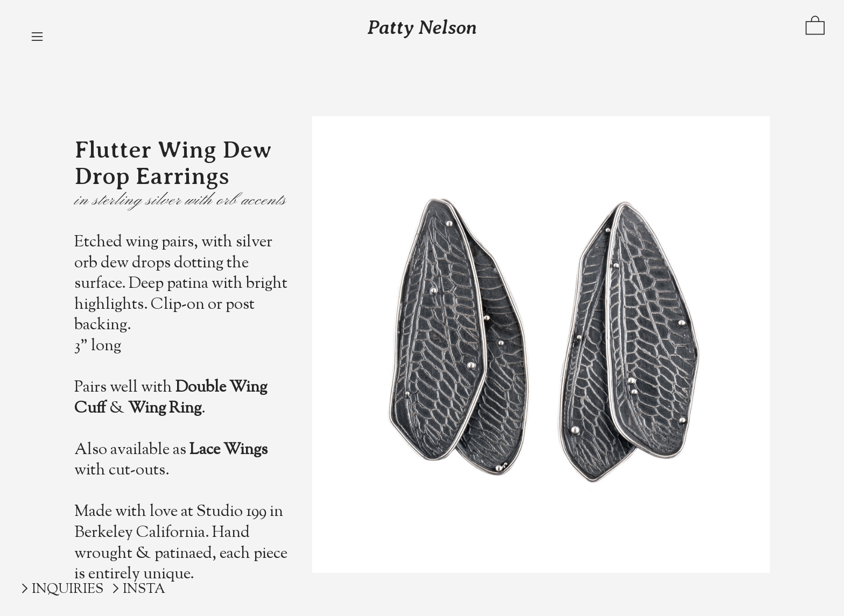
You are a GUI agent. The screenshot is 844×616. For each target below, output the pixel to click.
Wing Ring (165, 409)
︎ (25, 590)
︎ (815, 28)
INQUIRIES (68, 590)
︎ (37, 37)
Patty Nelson (422, 27)
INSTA (144, 590)
